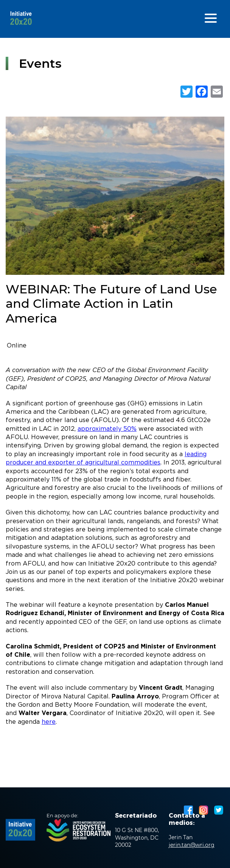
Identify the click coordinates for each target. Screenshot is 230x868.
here (49, 722)
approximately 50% (107, 429)
